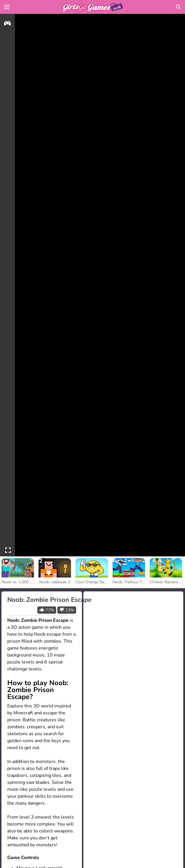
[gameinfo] (7, 24)
